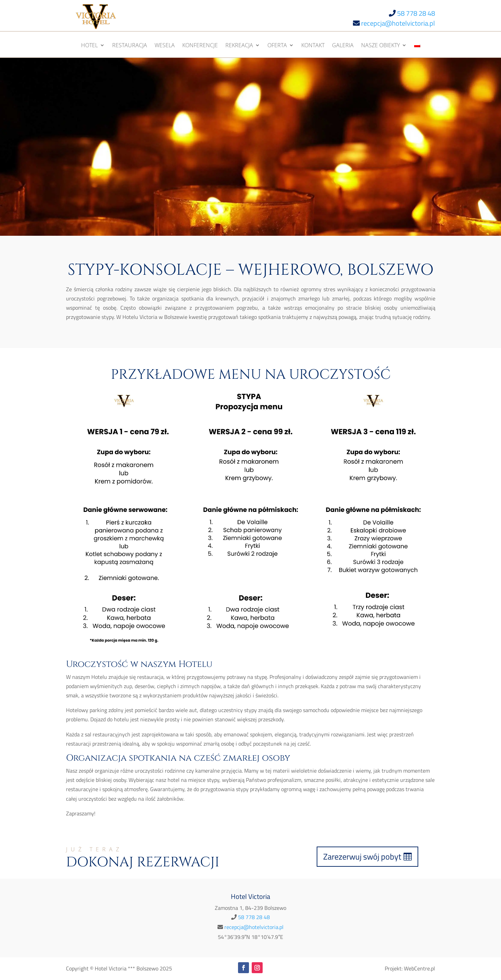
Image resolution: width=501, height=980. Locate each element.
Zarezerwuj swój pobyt (362, 856)
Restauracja (130, 46)
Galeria (343, 46)
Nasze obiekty (380, 46)
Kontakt (313, 46)
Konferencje (200, 46)
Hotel (89, 46)
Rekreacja (239, 46)
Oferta (277, 46)
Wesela (165, 46)
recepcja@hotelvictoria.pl (398, 23)
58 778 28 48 (416, 13)
